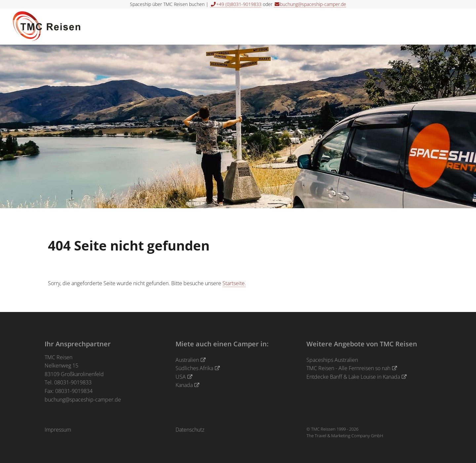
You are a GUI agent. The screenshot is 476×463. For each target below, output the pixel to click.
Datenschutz (190, 430)
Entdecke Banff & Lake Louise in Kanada (353, 377)
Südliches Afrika (194, 368)
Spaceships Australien (332, 360)
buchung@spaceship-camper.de (83, 400)
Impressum (58, 430)
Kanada (184, 385)
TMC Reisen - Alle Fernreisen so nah (348, 368)
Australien (187, 360)
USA (181, 377)
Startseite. (234, 283)
